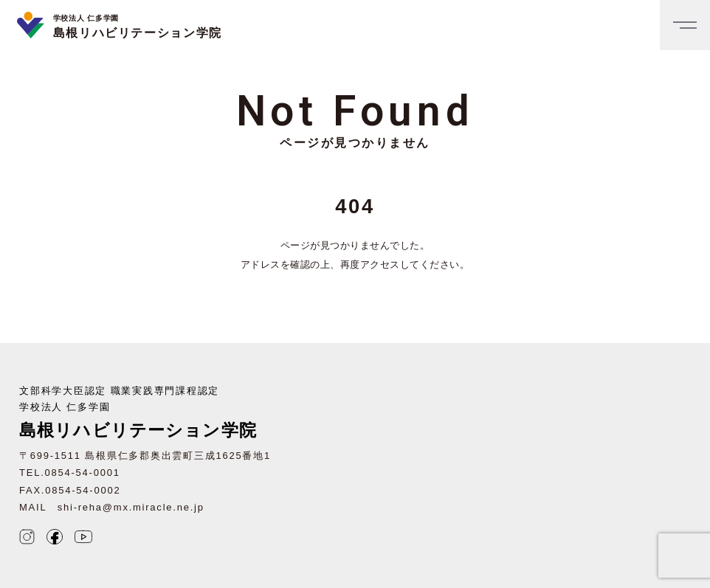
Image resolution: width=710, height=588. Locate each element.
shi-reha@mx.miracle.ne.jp (131, 507)
